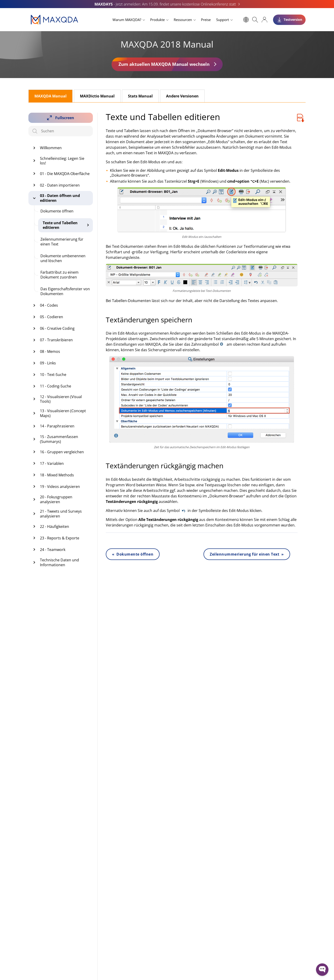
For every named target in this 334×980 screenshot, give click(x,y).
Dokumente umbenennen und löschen (63, 258)
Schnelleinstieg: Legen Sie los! (62, 161)
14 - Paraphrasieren (57, 426)
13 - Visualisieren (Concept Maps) (63, 413)
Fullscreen (65, 118)
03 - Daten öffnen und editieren (60, 198)
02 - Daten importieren (60, 185)
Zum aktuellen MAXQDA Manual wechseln (164, 64)
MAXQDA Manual (50, 96)
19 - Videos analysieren (60, 487)
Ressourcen (183, 20)
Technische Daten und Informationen (59, 562)
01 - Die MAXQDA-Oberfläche (65, 174)
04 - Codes (49, 305)
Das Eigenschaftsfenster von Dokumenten (65, 291)
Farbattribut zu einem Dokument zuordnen (59, 275)
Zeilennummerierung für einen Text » (247, 554)
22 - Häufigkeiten (55, 526)
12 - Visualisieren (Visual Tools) (61, 399)
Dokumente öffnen (57, 211)
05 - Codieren (52, 317)
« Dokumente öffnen (133, 554)
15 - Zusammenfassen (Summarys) (59, 439)
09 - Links (48, 363)
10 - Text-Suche (53, 375)
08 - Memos (50, 351)
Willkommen (51, 148)
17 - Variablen (52, 463)
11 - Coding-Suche (56, 386)
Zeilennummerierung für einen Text (62, 242)
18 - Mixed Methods (57, 475)
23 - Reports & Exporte (60, 538)
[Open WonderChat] (322, 970)
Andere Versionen (182, 96)
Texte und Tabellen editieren (60, 225)
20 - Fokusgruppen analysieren (56, 499)
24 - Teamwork (53, 550)
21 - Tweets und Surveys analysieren (61, 514)
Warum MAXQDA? (127, 20)
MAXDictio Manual (97, 96)
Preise (206, 20)
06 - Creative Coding (57, 328)
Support (223, 20)
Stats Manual (140, 96)
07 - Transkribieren (56, 340)
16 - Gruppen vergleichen (62, 452)
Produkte (157, 20)
